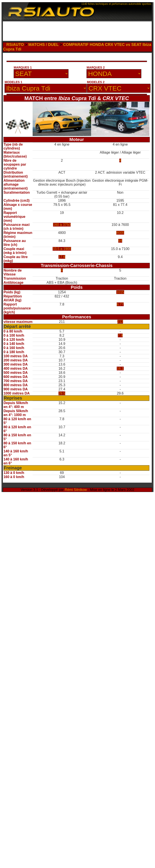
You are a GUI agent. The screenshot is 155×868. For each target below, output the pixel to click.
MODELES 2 (96, 82)
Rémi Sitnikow (76, 490)
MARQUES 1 (23, 67)
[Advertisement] (79, 32)
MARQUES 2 (96, 67)
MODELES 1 (13, 82)
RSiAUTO (15, 45)
